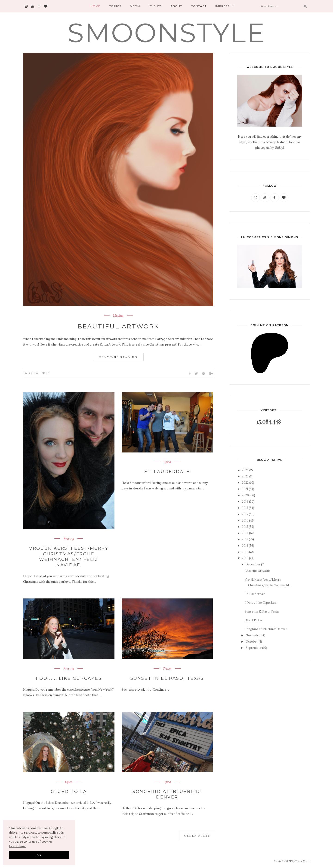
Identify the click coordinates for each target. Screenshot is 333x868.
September (254, 648)
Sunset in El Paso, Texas (167, 677)
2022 (245, 483)
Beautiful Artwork (118, 326)
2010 (245, 558)
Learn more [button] (17, 846)
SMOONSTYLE (166, 33)
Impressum (225, 6)
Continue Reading (118, 357)
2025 (245, 470)
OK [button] (39, 855)
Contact (199, 6)
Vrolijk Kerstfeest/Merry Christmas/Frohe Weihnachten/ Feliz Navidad (69, 556)
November (253, 635)
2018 (245, 508)
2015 (245, 527)
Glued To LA (69, 791)
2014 (245, 533)
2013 (245, 539)
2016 (245, 520)
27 (48, 373)
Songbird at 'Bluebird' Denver (167, 793)
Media (135, 6)
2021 (245, 489)
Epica (167, 462)
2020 (245, 495)
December (253, 564)
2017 (245, 514)
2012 (245, 546)
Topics (115, 6)
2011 (245, 552)
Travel (167, 668)
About (176, 6)
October (252, 642)
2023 (245, 476)
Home (95, 6)
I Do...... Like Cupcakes (69, 677)
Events (156, 6)
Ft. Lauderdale (167, 471)
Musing (118, 316)
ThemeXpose (303, 860)
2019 (245, 502)
